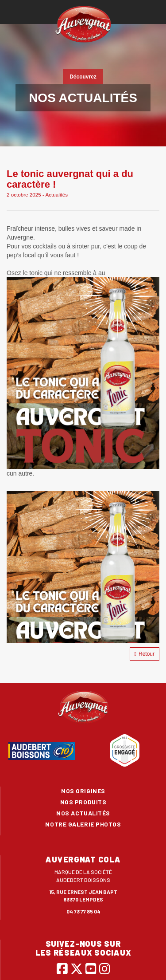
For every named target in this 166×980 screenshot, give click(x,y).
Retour (145, 654)
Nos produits (83, 802)
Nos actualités (83, 813)
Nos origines (83, 791)
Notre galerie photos (83, 824)
